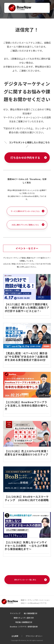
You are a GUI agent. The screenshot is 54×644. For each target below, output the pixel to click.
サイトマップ (15, 613)
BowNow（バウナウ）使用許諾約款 (24, 627)
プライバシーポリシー (34, 636)
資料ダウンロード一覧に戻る (25, 580)
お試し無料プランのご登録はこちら (25, 225)
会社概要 (15, 636)
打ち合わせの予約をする (25, 158)
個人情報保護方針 (31, 613)
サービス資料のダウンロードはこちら (25, 211)
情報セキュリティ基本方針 (24, 618)
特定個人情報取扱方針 (24, 622)
